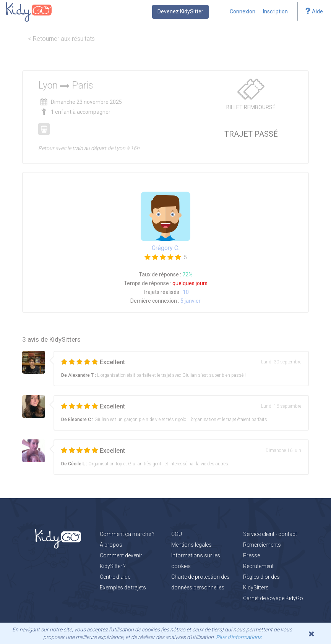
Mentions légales (191, 545)
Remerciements (262, 545)
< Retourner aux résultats (61, 39)
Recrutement (258, 566)
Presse (251, 555)
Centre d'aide (115, 577)
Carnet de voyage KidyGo (273, 598)
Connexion (243, 11)
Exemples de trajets (123, 588)
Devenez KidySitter (180, 11)
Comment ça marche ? (127, 534)
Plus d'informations (239, 637)
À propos (111, 545)
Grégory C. (165, 248)
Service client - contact (270, 534)
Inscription (275, 11)
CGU (177, 534)
